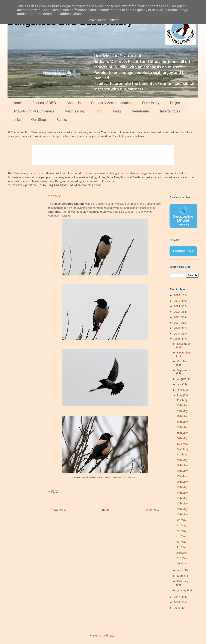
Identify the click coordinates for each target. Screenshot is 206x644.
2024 (177, 306)
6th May (181, 536)
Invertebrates (170, 111)
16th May (182, 482)
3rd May (181, 553)
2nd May (182, 558)
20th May (182, 460)
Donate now (183, 251)
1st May (181, 563)
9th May (181, 520)
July (180, 384)
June (180, 390)
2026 (177, 295)
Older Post (152, 510)
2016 (177, 602)
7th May (181, 531)
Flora (98, 111)
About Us (74, 103)
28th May (182, 416)
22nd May (182, 449)
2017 (177, 597)
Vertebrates (141, 111)
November (184, 353)
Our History (151, 103)
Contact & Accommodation (111, 103)
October (182, 361)
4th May (181, 547)
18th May (182, 471)
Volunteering (75, 111)
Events (62, 120)
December (184, 344)
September (184, 370)
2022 (177, 317)
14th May (182, 493)
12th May (182, 503)
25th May (182, 433)
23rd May (182, 444)
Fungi (117, 111)
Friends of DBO (44, 103)
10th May (182, 514)
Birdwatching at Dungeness (34, 111)
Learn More (97, 20)
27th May (182, 422)
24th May (182, 438)
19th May (182, 465)
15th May (182, 487)
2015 (177, 608)
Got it (115, 20)
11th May (182, 509)
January (182, 590)
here (141, 136)
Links (17, 120)
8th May (181, 525)
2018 (177, 339)
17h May (182, 476)
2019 (177, 334)
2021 (177, 323)
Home (17, 103)
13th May (182, 498)
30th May (182, 405)
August (182, 379)
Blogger (110, 636)
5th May (181, 542)
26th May (182, 427)
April (180, 570)
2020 (177, 328)
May (180, 395)
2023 (177, 312)
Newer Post (59, 510)
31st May (182, 400)
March (181, 576)
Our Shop (38, 120)
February (183, 581)
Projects (176, 103)
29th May (182, 411)
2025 (177, 301)
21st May (182, 454)
